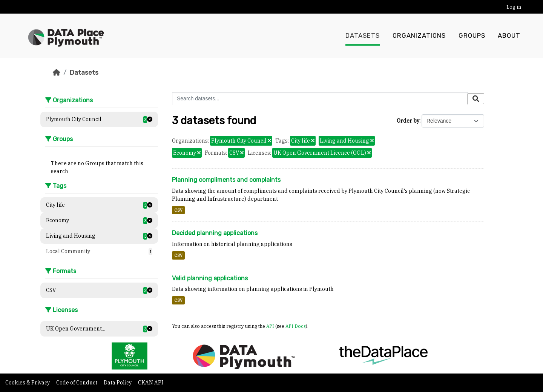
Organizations (419, 36)
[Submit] (476, 99)
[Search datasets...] (320, 99)
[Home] (57, 72)
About (509, 36)
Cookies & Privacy (28, 383)
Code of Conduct (77, 383)
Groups (472, 36)
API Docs (296, 326)
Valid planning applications (210, 278)
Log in (514, 7)
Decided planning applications (215, 233)
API (270, 326)
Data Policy (118, 383)
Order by (408, 121)
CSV (178, 210)
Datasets (363, 36)
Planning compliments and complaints (226, 180)
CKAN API (151, 383)
